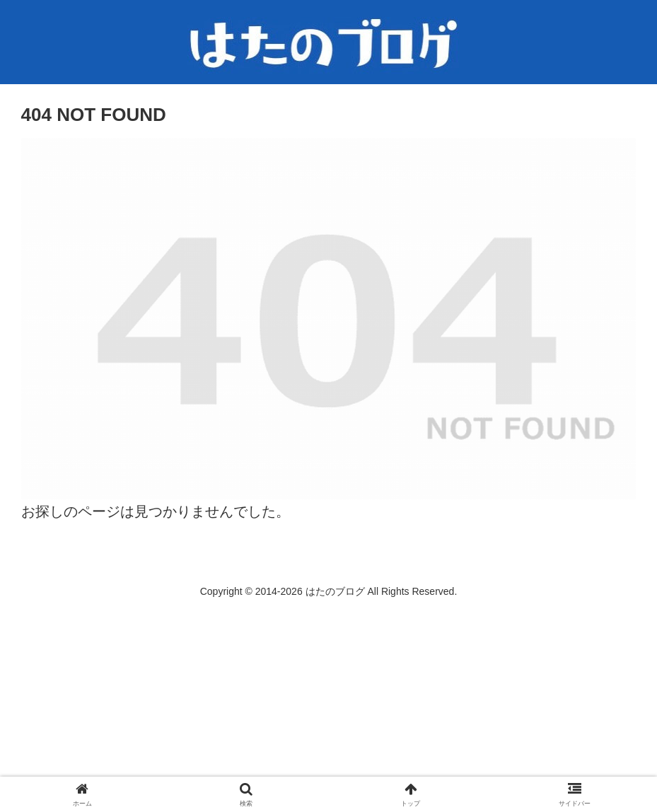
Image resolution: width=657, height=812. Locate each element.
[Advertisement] (328, 705)
